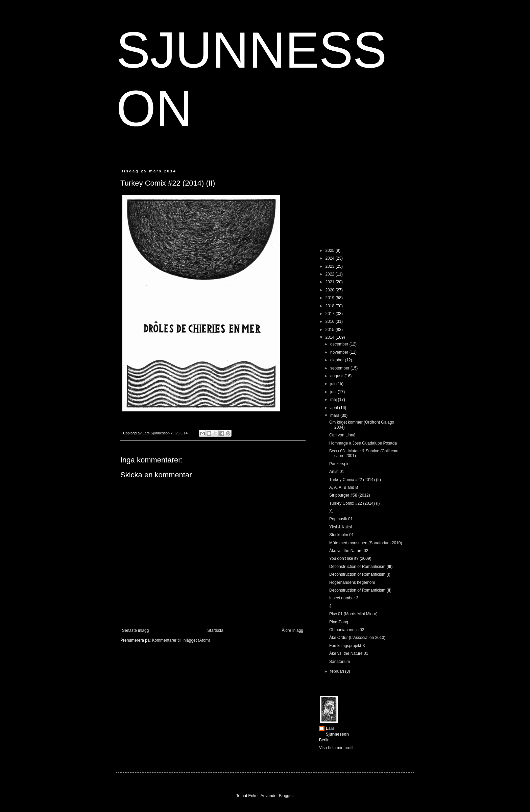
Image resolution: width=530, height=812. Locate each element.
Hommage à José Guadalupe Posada (363, 443)
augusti (337, 376)
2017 (331, 314)
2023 (331, 266)
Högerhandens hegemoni (352, 582)
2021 (331, 282)
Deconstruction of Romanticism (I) (360, 574)
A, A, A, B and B (344, 487)
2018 (331, 306)
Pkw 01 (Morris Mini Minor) (353, 614)
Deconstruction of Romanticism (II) (360, 590)
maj (334, 400)
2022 (331, 274)
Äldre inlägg (293, 630)
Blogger (286, 796)
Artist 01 (337, 472)
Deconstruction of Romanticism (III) (361, 567)
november (340, 352)
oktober (338, 360)
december (340, 344)
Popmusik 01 (341, 519)
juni (334, 392)
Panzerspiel (340, 464)
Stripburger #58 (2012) (350, 495)
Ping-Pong (339, 622)
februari (338, 671)
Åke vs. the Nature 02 (349, 551)
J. (331, 606)
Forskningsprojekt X (347, 646)
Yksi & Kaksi (341, 527)
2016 (331, 321)
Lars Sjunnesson (337, 731)
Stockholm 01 (342, 535)
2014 (331, 337)
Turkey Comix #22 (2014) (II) (355, 480)
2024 (331, 258)
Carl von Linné (342, 435)
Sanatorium (340, 662)
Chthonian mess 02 (347, 630)
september (340, 368)
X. (331, 511)
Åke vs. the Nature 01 (349, 653)
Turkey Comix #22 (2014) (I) (355, 503)
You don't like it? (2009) (350, 558)
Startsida (215, 630)
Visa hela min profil (336, 748)
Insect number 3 (344, 598)
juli (333, 384)
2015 (331, 330)
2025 (331, 250)
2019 (331, 298)
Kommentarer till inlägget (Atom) (181, 640)
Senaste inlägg (135, 630)
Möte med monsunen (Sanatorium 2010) (366, 543)
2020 (331, 290)
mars (335, 415)
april (335, 408)
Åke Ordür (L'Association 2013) (357, 638)
